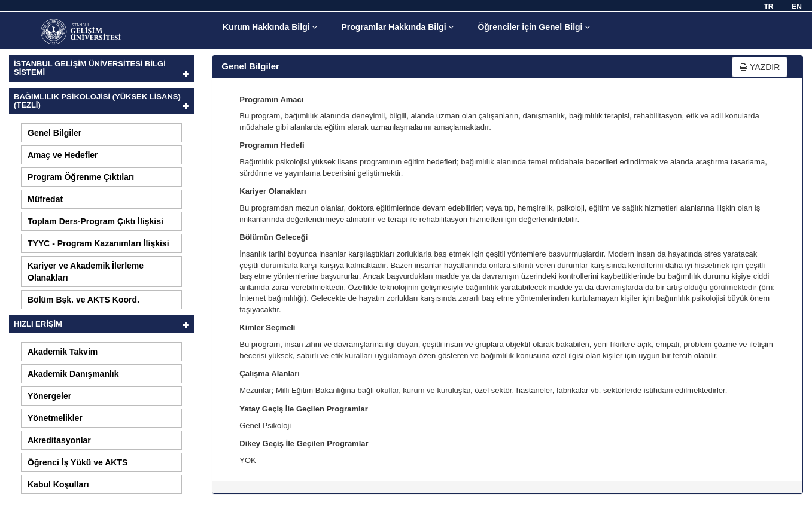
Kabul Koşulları (58, 484)
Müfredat (45, 199)
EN (797, 7)
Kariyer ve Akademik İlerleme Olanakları (86, 272)
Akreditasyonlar (59, 440)
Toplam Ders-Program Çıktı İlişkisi (95, 221)
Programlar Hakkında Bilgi (397, 27)
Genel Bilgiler (54, 133)
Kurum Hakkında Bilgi (270, 27)
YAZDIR (760, 67)
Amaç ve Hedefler (63, 155)
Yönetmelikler (55, 418)
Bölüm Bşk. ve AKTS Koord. (83, 300)
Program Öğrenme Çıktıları (81, 177)
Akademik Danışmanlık (73, 374)
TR (768, 7)
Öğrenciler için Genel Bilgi (534, 27)
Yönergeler (49, 396)
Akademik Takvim (63, 352)
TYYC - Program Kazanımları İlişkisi (98, 243)
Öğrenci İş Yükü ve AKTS (77, 462)
